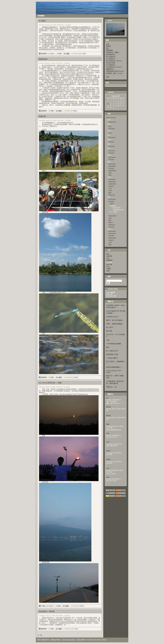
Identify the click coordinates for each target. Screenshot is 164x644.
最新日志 (110, 301)
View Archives (111, 118)
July (110, 133)
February (112, 129)
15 (108, 104)
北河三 (108, 451)
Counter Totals (112, 289)
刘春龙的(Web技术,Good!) (115, 71)
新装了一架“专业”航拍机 (114, 320)
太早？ (112, 204)
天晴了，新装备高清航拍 (114, 324)
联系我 (108, 46)
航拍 (108, 347)
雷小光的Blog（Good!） (114, 61)
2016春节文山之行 (112, 317)
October (111, 142)
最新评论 (110, 394)
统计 (108, 48)
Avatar (109, 21)
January (111, 153)
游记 (108, 254)
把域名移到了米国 (112, 354)
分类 (108, 250)
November (112, 166)
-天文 (108, 267)
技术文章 (109, 265)
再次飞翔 (109, 331)
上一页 (40, 635)
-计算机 (109, 269)
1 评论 (42, 606)
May (110, 126)
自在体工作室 (111, 63)
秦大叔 (108, 407)
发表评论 (43, 54)
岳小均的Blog (111, 65)
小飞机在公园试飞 (112, 358)
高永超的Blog (111, 55)
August (111, 186)
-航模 (108, 271)
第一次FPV (110, 327)
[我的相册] (110, 50)
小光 (108, 433)
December (112, 137)
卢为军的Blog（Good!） (114, 67)
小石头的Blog (111, 59)
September (112, 122)
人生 (108, 258)
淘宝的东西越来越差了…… (115, 367)
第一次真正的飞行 (112, 351)
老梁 (108, 424)
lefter (108, 477)
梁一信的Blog (111, 57)
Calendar (110, 92)
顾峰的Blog (110, 69)
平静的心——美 (111, 387)
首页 (108, 44)
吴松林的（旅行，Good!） (115, 73)
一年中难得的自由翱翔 (114, 344)
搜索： (109, 277)
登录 (108, 77)
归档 (108, 114)
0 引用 (59, 54)
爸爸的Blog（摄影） (113, 52)
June (110, 191)
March (111, 222)
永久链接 (67, 54)
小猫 (108, 340)
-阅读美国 (109, 260)
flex (107, 398)
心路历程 (109, 256)
